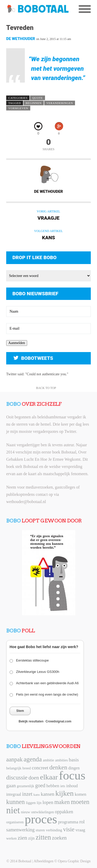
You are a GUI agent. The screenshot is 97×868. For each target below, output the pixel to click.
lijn (39, 803)
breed (27, 768)
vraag (80, 830)
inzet (27, 794)
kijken (65, 793)
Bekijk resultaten (31, 721)
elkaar (49, 777)
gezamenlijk (25, 786)
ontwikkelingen (42, 812)
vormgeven (18, 108)
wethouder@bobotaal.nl (26, 502)
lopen (48, 802)
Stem (20, 711)
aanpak (14, 759)
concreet (40, 768)
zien (22, 838)
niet (13, 810)
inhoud (72, 786)
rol (82, 822)
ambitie (48, 760)
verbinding (54, 830)
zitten (43, 837)
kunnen (16, 802)
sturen (40, 830)
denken (58, 767)
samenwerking (20, 830)
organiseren (15, 822)
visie (69, 829)
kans (36, 795)
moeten (80, 802)
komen (81, 794)
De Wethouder (21, 39)
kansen (48, 794)
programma (68, 822)
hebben (53, 786)
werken (11, 838)
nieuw (25, 812)
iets (63, 786)
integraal (14, 794)
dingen (74, 768)
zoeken (59, 838)
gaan (11, 786)
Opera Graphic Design (74, 861)
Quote (38, 98)
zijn (31, 838)
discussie (17, 778)
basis (74, 760)
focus (72, 775)
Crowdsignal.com (58, 721)
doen (34, 778)
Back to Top (46, 388)
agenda (33, 759)
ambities (61, 760)
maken (62, 802)
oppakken (64, 812)
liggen (31, 803)
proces (41, 819)
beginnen (34, 103)
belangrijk (14, 768)
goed (40, 785)
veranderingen (60, 103)
